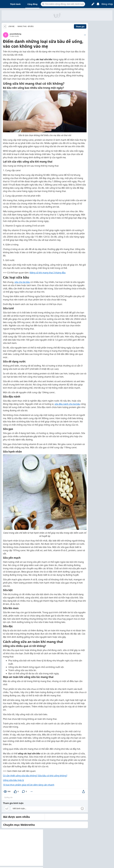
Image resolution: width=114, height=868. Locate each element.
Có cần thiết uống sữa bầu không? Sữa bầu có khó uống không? (35, 776)
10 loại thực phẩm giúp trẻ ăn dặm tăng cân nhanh (29, 785)
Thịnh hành (15, 4)
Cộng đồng (32, 4)
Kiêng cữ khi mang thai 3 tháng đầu (48, 273)
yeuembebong (15, 34)
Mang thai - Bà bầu (26, 26)
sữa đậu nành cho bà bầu (67, 404)
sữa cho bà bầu (22, 282)
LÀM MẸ (11, 26)
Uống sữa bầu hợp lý (13, 780)
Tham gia (80, 27)
